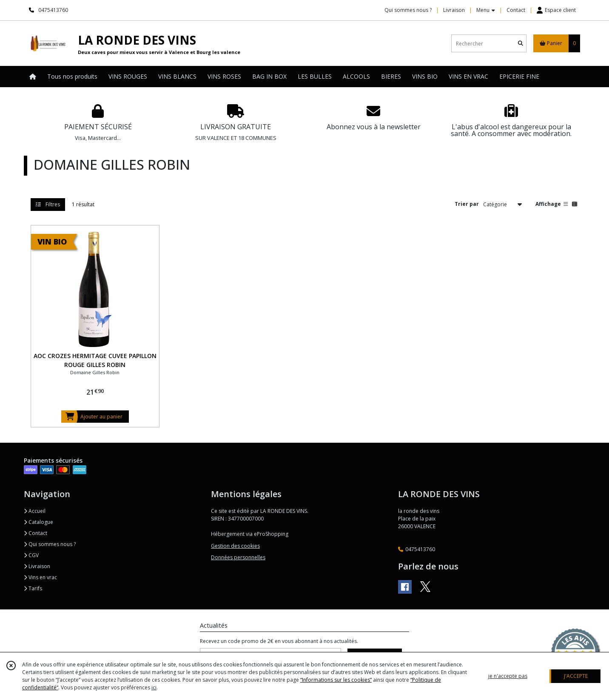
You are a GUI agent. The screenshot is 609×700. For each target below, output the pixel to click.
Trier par (467, 204)
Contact (516, 10)
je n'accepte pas (508, 676)
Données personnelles (238, 557)
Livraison (37, 566)
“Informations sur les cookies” (336, 680)
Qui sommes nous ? (50, 544)
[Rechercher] (521, 44)
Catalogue (38, 522)
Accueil (35, 511)
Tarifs (33, 588)
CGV (31, 555)
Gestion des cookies (235, 546)
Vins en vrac (40, 577)
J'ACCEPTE (576, 676)
